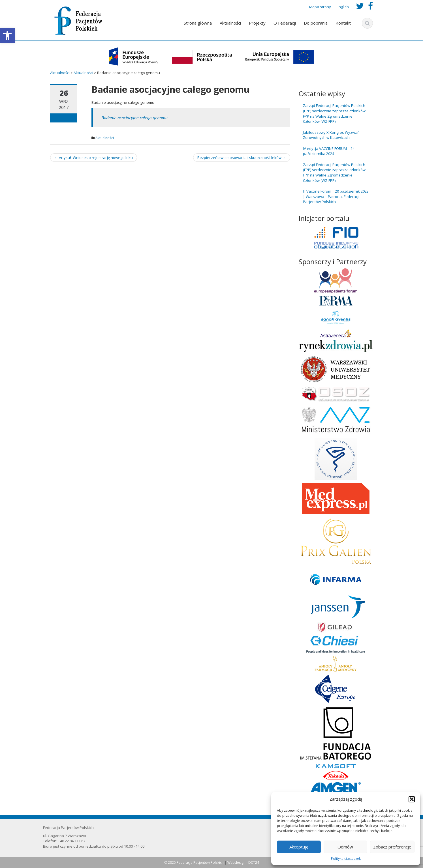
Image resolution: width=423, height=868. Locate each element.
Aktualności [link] (230, 23)
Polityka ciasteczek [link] (346, 859)
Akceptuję (299, 847)
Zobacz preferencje (392, 847)
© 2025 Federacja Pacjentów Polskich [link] (194, 862)
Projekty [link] (257, 23)
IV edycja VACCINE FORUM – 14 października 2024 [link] (329, 151)
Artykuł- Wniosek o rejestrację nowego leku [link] (94, 158)
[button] (412, 799)
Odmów (345, 847)
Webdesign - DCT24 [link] (243, 862)
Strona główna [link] (198, 23)
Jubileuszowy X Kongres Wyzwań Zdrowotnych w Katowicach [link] (331, 135)
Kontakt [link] (343, 23)
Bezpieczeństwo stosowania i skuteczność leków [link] (242, 158)
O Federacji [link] (285, 23)
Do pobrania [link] (316, 23)
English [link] (343, 7)
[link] (7, 36)
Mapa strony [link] (320, 7)
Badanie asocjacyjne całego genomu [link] (134, 118)
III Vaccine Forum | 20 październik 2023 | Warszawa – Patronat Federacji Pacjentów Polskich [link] (336, 196)
